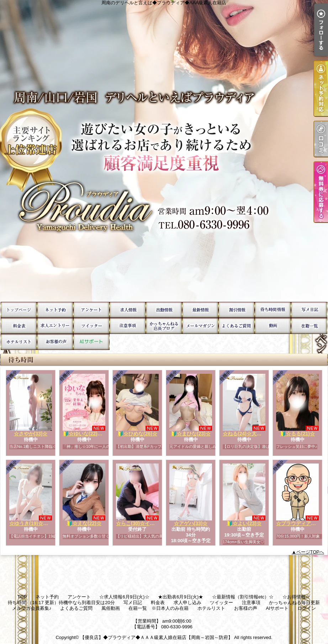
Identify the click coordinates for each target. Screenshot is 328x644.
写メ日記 (309, 310)
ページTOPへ (310, 552)
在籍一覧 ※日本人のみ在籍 (309, 326)
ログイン (307, 608)
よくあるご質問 (237, 326)
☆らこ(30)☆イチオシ (140, 523)
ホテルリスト (19, 342)
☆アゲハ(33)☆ (191, 523)
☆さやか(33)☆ (31, 434)
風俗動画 (273, 326)
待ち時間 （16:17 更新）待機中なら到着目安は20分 (273, 310)
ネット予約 (55, 310)
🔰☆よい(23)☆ (244, 523)
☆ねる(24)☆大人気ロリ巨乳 (255, 434)
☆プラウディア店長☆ (301, 523)
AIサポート (91, 342)
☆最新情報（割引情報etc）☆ (200, 310)
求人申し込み (55, 326)
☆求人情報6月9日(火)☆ (128, 310)
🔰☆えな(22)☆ (84, 523)
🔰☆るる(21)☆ (297, 434)
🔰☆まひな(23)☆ (191, 434)
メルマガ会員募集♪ (200, 326)
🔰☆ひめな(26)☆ (137, 434)
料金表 (19, 326)
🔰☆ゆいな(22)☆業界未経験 (95, 434)
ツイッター (91, 326)
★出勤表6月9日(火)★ (164, 310)
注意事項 (128, 326)
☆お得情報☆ (237, 310)
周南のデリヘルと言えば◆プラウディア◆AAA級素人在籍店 (164, 151)
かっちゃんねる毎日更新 (164, 326)
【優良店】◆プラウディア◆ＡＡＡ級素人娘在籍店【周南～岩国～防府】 (156, 637)
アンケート (91, 310)
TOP (19, 310)
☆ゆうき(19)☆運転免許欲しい (44, 523)
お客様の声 (55, 342)
